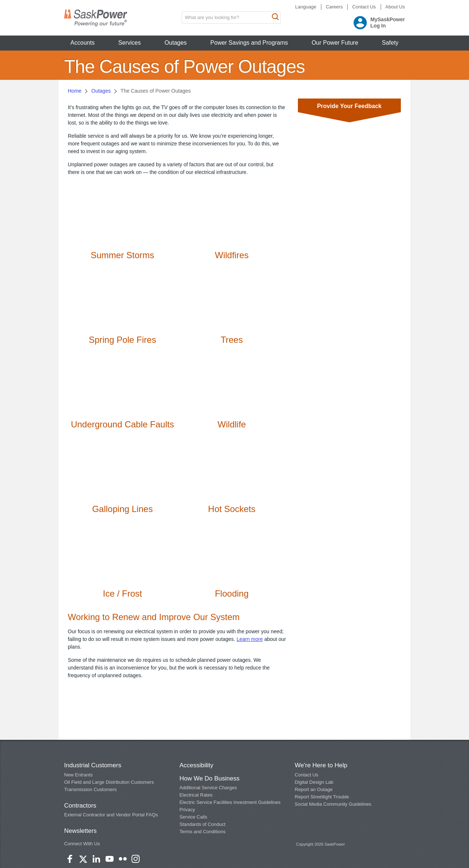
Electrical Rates (196, 795)
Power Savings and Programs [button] (249, 43)
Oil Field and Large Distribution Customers (109, 782)
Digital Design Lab (314, 782)
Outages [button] (176, 43)
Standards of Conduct (203, 824)
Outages (101, 91)
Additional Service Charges (208, 788)
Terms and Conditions (203, 832)
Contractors (80, 806)
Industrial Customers (93, 765)
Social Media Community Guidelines (333, 804)
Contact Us (364, 7)
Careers (334, 7)
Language (306, 7)
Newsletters (80, 831)
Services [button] (130, 43)
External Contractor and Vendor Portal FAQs (111, 815)
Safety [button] (390, 43)
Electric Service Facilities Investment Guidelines (230, 802)
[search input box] (231, 18)
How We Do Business (210, 778)
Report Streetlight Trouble (322, 797)
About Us (395, 7)
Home (75, 91)
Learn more (250, 639)
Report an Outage (313, 789)
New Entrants (78, 775)
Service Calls (193, 817)
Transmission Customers (90, 789)
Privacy (187, 810)
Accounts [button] (82, 43)
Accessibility (197, 765)
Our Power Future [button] (335, 43)
